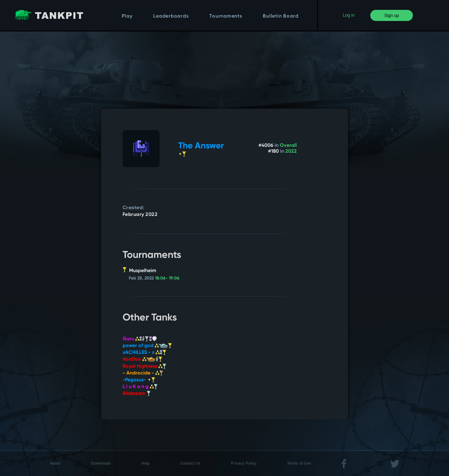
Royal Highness (145, 366)
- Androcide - (143, 373)
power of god (147, 346)
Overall (288, 146)
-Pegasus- (139, 380)
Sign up (391, 15)
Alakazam (137, 394)
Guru (140, 339)
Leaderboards (171, 16)
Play (127, 16)
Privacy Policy (244, 463)
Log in (349, 15)
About (55, 463)
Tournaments (226, 16)
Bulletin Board (281, 16)
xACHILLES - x (145, 353)
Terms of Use (299, 463)
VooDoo (143, 359)
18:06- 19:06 (167, 278)
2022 (291, 151)
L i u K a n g (140, 387)
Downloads (101, 463)
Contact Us (190, 463)
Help (146, 463)
